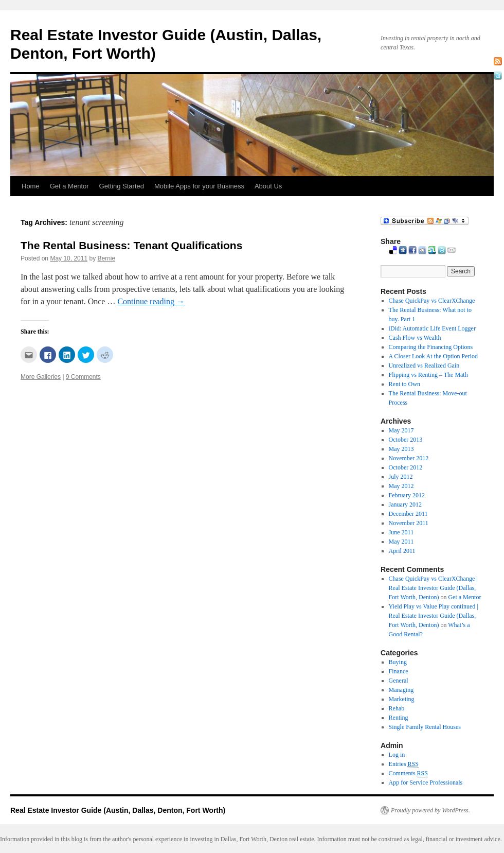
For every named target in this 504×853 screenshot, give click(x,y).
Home (31, 186)
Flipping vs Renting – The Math (428, 375)
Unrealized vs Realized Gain (424, 365)
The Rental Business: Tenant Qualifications (131, 245)
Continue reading (151, 301)
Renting (399, 718)
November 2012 (409, 458)
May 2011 (401, 542)
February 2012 (407, 495)
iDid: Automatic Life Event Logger (432, 328)
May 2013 (401, 449)
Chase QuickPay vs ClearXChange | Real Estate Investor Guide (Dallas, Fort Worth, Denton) (433, 588)
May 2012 (401, 486)
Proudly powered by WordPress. (430, 810)
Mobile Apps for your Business (199, 186)
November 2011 (409, 523)
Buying (398, 662)
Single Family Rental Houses (425, 727)
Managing (401, 690)
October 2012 (406, 467)
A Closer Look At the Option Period (433, 356)
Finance (399, 671)
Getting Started (122, 186)
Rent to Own (404, 384)
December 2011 (408, 514)
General (399, 681)
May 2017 (401, 430)
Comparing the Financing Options (431, 347)
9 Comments (83, 377)
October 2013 (406, 440)
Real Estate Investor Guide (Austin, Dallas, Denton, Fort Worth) (118, 810)
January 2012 (405, 504)
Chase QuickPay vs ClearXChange (432, 301)
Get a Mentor (69, 186)
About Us (268, 186)
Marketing (402, 699)
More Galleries (41, 377)
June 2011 (401, 532)
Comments (408, 773)
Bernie (106, 258)
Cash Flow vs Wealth (415, 338)
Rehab (397, 708)
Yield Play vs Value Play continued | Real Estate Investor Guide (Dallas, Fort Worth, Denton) (434, 616)
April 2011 (402, 551)
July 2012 (401, 477)
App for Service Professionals (426, 782)
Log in (397, 755)
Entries (404, 764)
